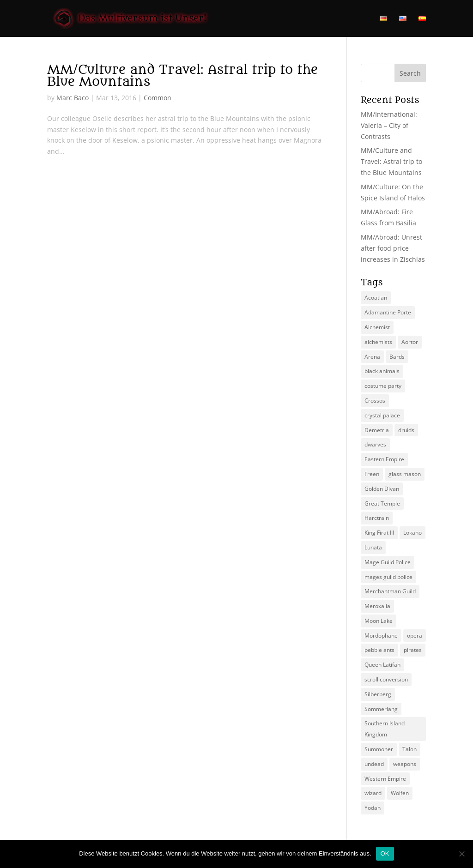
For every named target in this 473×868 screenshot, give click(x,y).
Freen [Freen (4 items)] (372, 474)
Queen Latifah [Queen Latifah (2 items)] (382, 665)
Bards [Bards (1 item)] (397, 357)
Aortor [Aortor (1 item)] (410, 342)
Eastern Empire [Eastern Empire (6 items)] (384, 459)
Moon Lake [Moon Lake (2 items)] (379, 621)
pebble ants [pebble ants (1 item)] (379, 650)
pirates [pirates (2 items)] (413, 650)
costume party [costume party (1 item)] (383, 386)
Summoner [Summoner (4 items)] (379, 749)
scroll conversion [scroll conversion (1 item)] (386, 679)
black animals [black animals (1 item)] (382, 371)
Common (158, 98)
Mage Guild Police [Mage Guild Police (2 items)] (388, 562)
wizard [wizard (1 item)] (373, 793)
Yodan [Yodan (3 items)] (373, 808)
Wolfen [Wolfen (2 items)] (400, 793)
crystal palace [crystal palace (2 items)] (382, 415)
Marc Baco (73, 98)
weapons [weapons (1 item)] (405, 764)
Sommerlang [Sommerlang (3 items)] (381, 709)
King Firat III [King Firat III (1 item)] (379, 533)
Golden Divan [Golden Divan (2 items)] (382, 489)
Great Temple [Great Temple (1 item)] (382, 503)
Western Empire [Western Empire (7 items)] (385, 779)
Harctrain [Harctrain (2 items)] (377, 518)
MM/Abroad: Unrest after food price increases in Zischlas (393, 248)
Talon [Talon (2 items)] (409, 749)
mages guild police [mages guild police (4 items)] (388, 577)
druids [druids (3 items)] (406, 430)
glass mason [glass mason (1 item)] (405, 474)
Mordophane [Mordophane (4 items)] (381, 636)
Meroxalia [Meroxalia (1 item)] (377, 606)
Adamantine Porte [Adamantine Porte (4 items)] (388, 312)
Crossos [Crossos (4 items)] (375, 401)
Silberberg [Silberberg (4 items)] (378, 694)
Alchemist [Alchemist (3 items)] (377, 327)
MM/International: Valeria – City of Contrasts (389, 125)
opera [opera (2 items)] (415, 636)
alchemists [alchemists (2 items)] (378, 342)
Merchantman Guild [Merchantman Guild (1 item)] (390, 591)
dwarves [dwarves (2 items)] (375, 444)
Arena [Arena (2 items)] (372, 357)
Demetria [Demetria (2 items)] (377, 430)
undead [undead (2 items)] (374, 764)
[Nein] (461, 854)
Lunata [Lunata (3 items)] (373, 547)
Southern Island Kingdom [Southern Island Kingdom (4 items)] (385, 729)
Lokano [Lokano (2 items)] (412, 533)
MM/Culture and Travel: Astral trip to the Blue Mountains (182, 76)
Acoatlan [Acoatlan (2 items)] (376, 298)
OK (385, 853)
